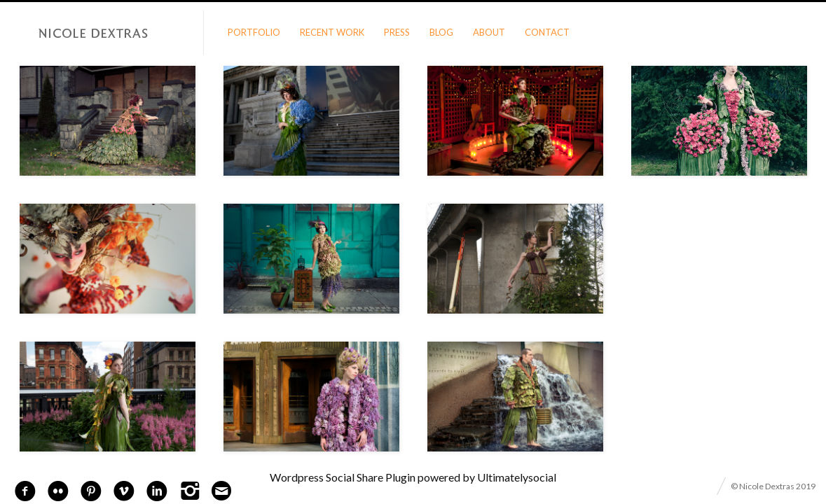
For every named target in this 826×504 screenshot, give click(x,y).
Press (397, 32)
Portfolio (254, 32)
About (489, 32)
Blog (441, 32)
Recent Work (332, 32)
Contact (547, 32)
